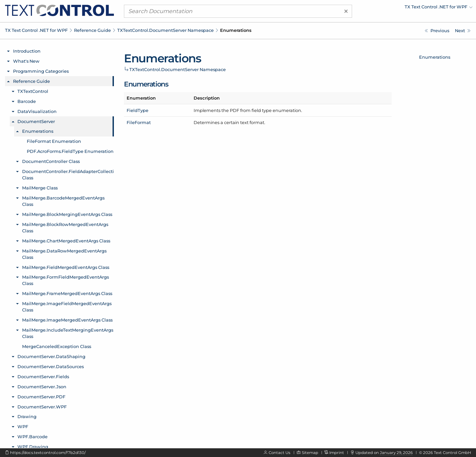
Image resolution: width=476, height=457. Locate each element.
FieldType (138, 110)
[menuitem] (414, 8)
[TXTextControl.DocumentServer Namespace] (437, 31)
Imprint (337, 453)
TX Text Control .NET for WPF (36, 30)
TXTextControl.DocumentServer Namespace (165, 30)
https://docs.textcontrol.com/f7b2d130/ (48, 453)
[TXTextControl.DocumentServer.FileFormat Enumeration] (463, 31)
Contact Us (280, 453)
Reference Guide (92, 30)
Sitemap (310, 453)
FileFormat (139, 122)
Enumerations (435, 57)
